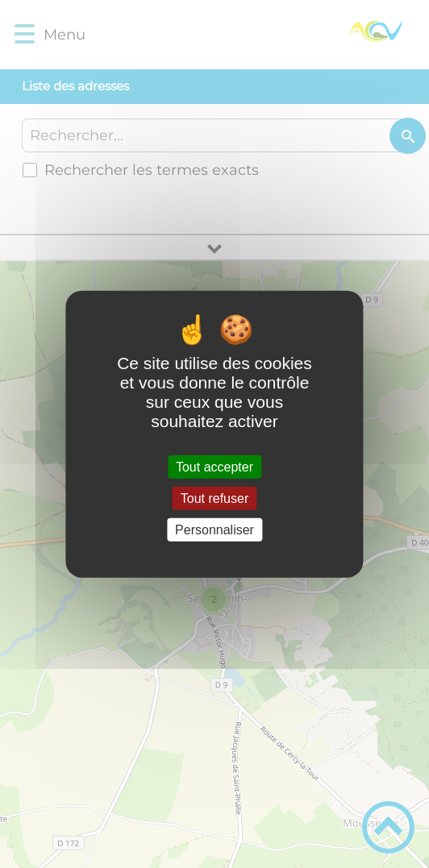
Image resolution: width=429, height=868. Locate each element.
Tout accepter (214, 466)
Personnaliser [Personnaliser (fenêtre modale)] (214, 530)
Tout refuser (214, 498)
